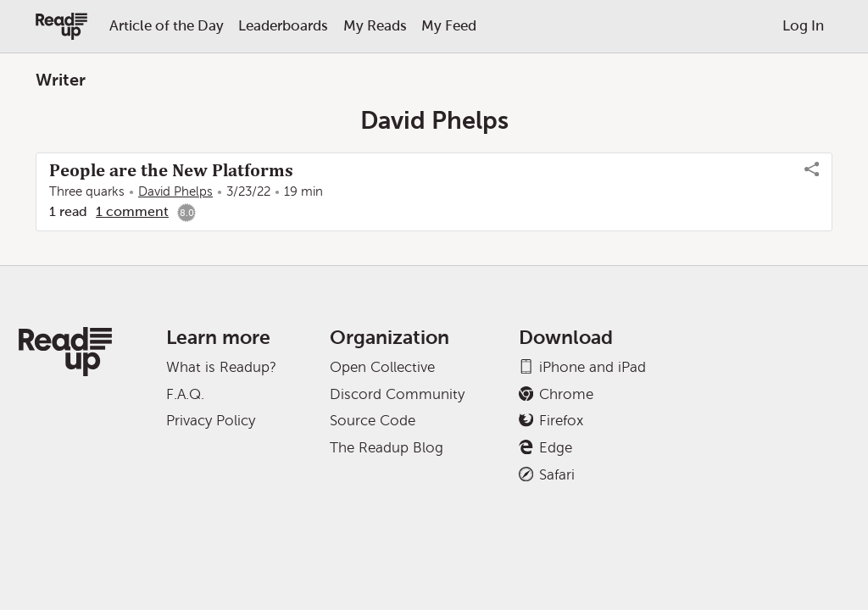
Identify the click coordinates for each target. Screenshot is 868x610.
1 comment (132, 211)
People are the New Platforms (171, 170)
